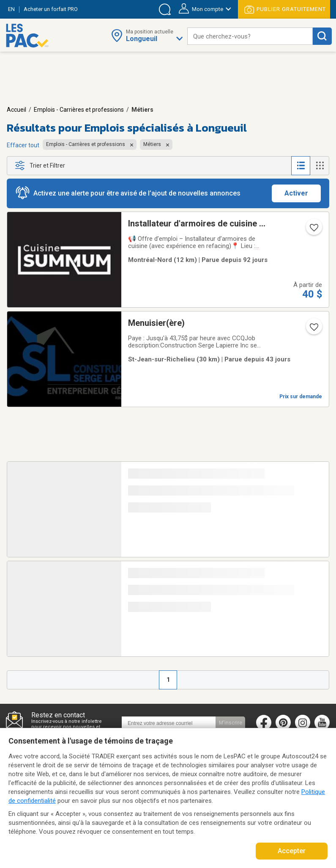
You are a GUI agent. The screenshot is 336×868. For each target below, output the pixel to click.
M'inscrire (231, 723)
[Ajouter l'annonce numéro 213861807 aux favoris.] (313, 330)
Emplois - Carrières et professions (79, 110)
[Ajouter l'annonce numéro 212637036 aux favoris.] (313, 230)
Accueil (16, 110)
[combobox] (250, 36)
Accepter (292, 851)
